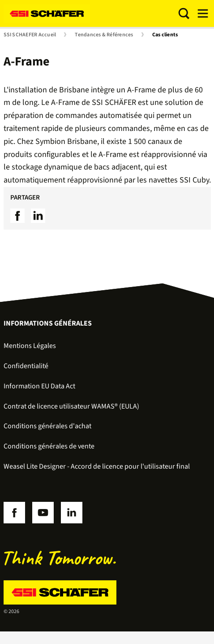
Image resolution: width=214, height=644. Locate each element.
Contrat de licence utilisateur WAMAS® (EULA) (71, 406)
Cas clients (165, 35)
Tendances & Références (104, 35)
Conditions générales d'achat (47, 426)
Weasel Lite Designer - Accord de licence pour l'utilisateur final (97, 466)
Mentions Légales (30, 346)
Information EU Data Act (39, 386)
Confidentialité (26, 366)
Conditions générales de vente (49, 446)
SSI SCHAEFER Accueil (30, 35)
